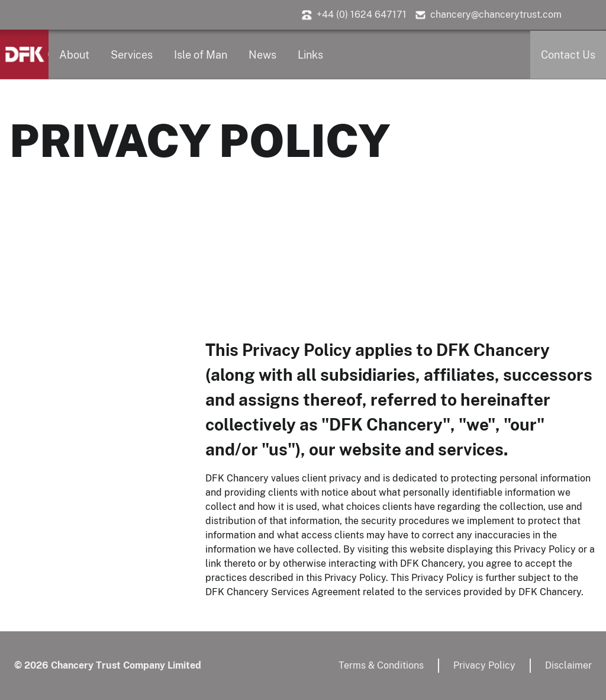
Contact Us (568, 55)
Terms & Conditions (381, 665)
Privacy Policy (484, 665)
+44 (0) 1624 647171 (362, 15)
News (262, 55)
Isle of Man (201, 55)
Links (310, 55)
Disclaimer (568, 665)
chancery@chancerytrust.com (496, 15)
